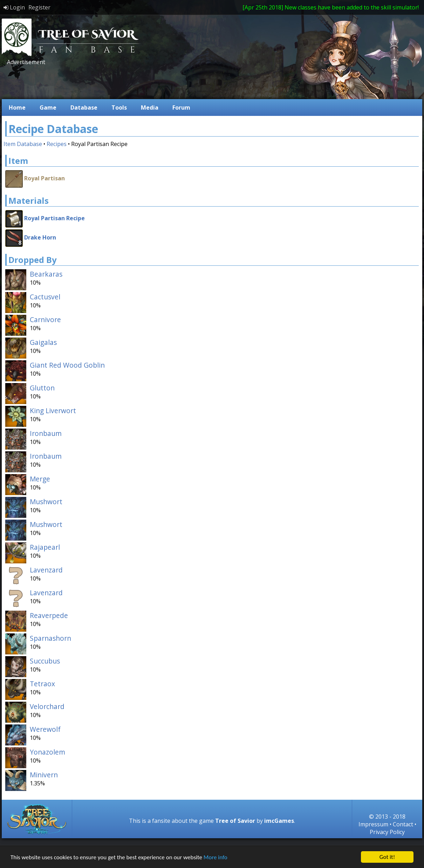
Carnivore (45, 320)
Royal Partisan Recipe (54, 218)
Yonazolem (47, 752)
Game (48, 107)
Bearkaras (46, 274)
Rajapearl (45, 547)
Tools (119, 107)
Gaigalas (43, 342)
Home (17, 107)
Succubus (45, 661)
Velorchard (47, 706)
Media (150, 107)
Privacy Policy (387, 832)
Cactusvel (45, 297)
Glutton (42, 388)
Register (39, 7)
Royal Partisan (45, 178)
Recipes (57, 144)
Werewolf (45, 729)
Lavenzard (46, 570)
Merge (40, 479)
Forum (181, 107)
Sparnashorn (50, 638)
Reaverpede (49, 615)
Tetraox (42, 684)
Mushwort (46, 502)
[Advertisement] (133, 82)
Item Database (23, 144)
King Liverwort (53, 411)
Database (84, 107)
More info (216, 857)
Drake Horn (40, 237)
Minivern (44, 775)
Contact (403, 824)
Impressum (373, 824)
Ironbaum (46, 433)
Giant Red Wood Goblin (67, 365)
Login (14, 7)
